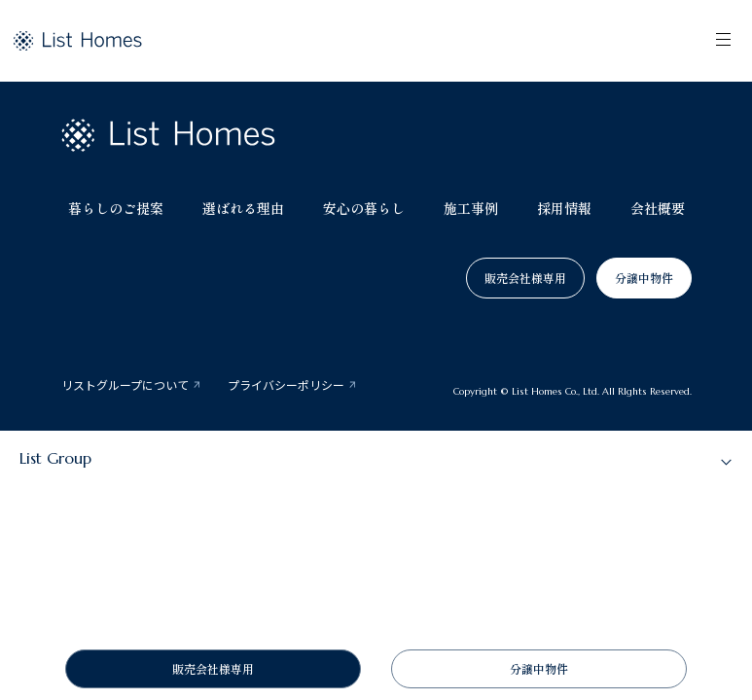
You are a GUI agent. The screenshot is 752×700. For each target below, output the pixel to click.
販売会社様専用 (525, 278)
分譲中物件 (644, 278)
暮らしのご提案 (116, 208)
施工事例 (471, 208)
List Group (55, 458)
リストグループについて (125, 385)
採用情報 (564, 208)
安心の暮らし (364, 208)
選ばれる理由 (243, 208)
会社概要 (658, 208)
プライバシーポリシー (286, 385)
